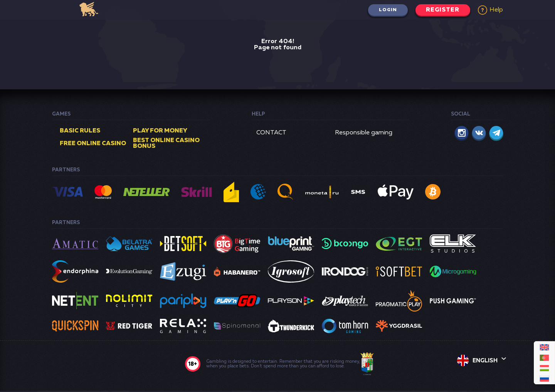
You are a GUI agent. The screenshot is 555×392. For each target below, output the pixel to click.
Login (385, 10)
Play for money (160, 131)
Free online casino (93, 144)
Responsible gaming (364, 133)
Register (442, 10)
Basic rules (80, 131)
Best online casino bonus (166, 144)
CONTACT (271, 133)
